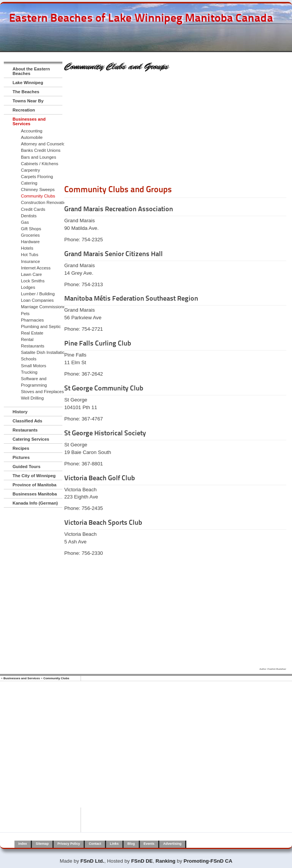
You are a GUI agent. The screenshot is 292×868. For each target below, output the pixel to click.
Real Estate (32, 333)
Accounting (32, 131)
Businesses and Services (29, 121)
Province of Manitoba (34, 485)
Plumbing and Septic (41, 326)
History (20, 412)
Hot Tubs (30, 255)
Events (149, 844)
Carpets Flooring (37, 177)
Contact (95, 844)
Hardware (30, 242)
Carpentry (30, 170)
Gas (25, 222)
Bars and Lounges (39, 157)
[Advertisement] (175, 131)
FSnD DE (142, 861)
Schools (29, 359)
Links (114, 844)
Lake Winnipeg (28, 83)
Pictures (21, 457)
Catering (29, 183)
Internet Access (36, 268)
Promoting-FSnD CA (208, 861)
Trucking (29, 372)
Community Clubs (38, 196)
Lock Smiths (33, 281)
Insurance (30, 261)
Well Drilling (32, 398)
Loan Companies (37, 300)
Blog (131, 844)
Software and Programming (34, 382)
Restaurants (33, 346)
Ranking (165, 861)
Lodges (28, 287)
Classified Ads (27, 421)
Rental (27, 339)
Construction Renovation (45, 202)
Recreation (24, 110)
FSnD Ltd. (93, 861)
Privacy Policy (69, 844)
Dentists (29, 216)
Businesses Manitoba (35, 494)
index (23, 844)
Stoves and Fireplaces (42, 392)
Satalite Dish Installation (44, 352)
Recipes (21, 448)
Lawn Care (31, 274)
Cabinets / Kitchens (40, 164)
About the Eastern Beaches (31, 71)
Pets (25, 314)
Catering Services (31, 439)
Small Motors (34, 366)
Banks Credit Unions (41, 150)
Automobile (32, 137)
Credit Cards (33, 209)
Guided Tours (26, 467)
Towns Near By (28, 101)
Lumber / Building (38, 294)
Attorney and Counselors (45, 144)
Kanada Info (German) (35, 503)
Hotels (27, 248)
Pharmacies (32, 320)
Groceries (30, 235)
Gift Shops (31, 229)
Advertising (172, 844)
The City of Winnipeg (34, 476)
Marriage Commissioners (45, 307)
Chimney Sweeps (38, 190)
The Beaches (26, 92)
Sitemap (42, 844)
